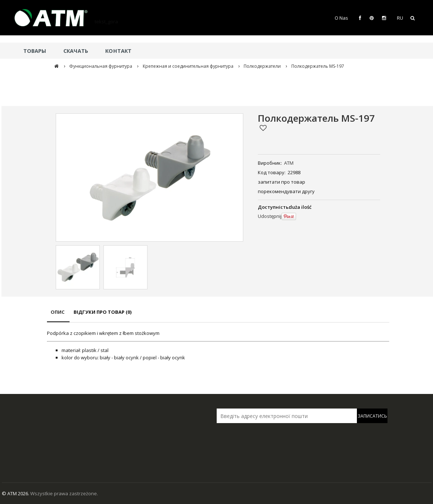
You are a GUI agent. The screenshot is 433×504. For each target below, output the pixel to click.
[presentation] (268, 439)
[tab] (58, 315)
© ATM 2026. (16, 493)
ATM (289, 163)
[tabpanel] (218, 345)
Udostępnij (270, 216)
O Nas (341, 18)
